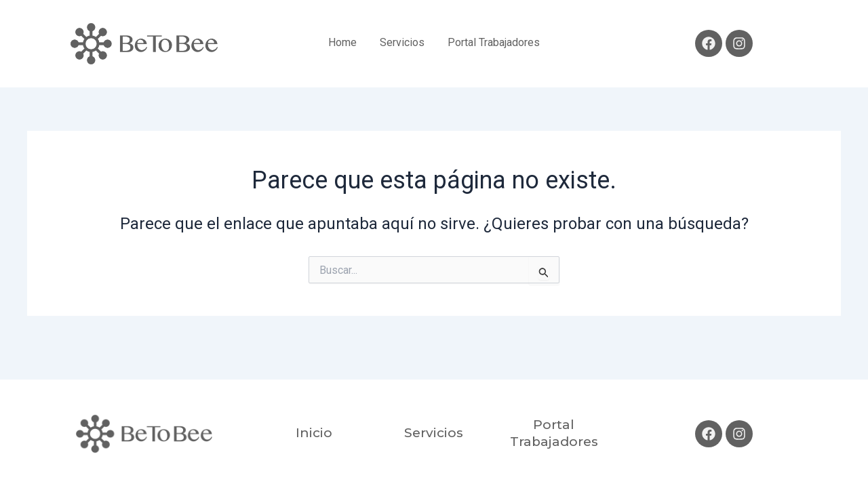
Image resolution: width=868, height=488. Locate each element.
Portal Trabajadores (494, 42)
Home (342, 42)
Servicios (402, 42)
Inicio (314, 433)
